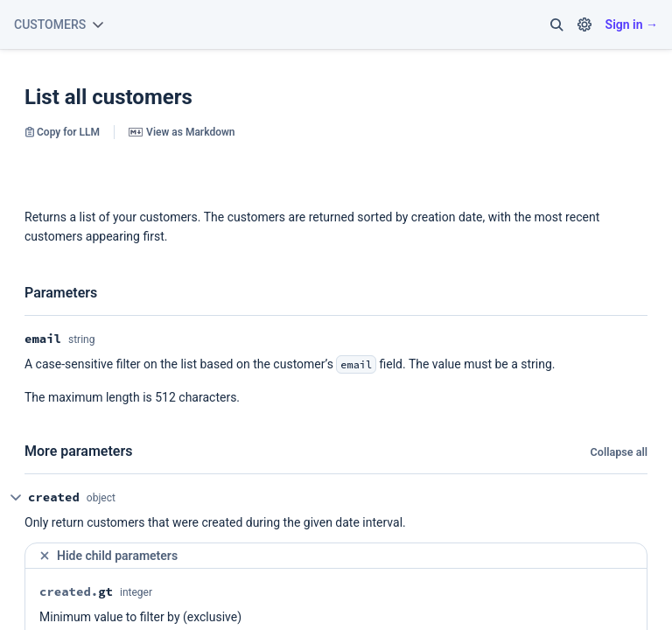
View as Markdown (182, 132)
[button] (556, 24)
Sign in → (632, 24)
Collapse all (619, 452)
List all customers (108, 97)
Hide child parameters (108, 556)
